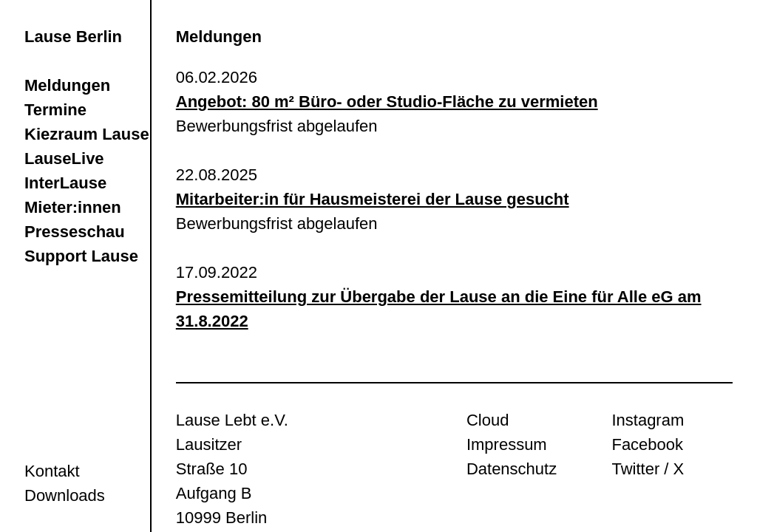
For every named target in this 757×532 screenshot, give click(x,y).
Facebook (647, 444)
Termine (55, 110)
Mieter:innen (73, 207)
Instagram (648, 420)
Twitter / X (648, 469)
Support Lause (81, 256)
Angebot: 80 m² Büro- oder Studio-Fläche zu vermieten (387, 102)
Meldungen (67, 85)
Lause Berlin (73, 37)
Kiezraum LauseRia (99, 134)
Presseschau (75, 232)
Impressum (507, 444)
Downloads (65, 495)
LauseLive (64, 158)
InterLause (65, 183)
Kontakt (52, 471)
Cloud (488, 420)
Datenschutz (512, 469)
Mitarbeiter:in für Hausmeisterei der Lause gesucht (373, 199)
